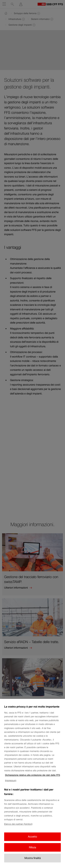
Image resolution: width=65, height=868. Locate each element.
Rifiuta (32, 852)
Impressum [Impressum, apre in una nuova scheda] (11, 785)
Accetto (32, 841)
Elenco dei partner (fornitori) (18, 828)
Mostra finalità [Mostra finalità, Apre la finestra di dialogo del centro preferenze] (33, 862)
